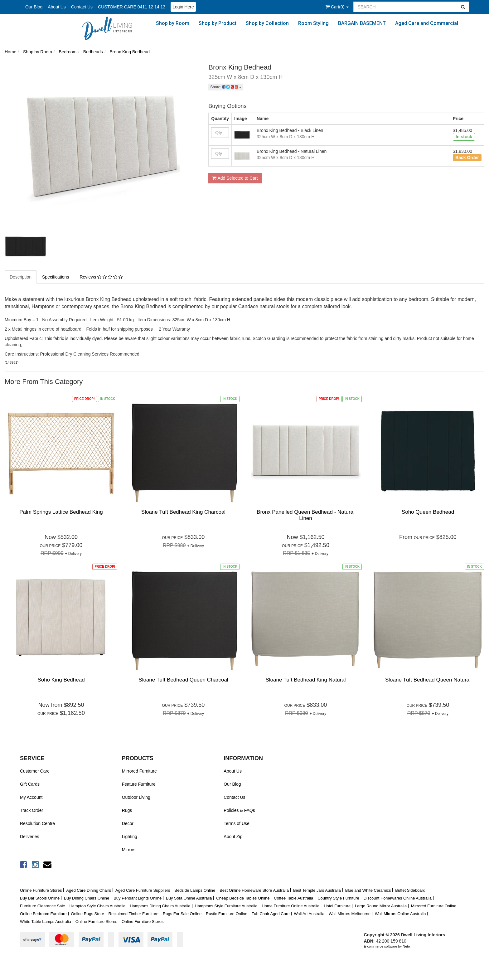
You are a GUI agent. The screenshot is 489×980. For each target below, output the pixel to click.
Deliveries (29, 837)
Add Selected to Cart (235, 178)
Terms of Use (236, 823)
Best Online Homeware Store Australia (254, 890)
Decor (128, 823)
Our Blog (34, 7)
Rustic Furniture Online (227, 914)
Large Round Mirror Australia (381, 906)
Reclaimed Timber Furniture (133, 914)
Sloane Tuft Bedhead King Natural (305, 680)
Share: (226, 87)
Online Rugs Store (87, 914)
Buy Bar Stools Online (40, 898)
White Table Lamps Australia (46, 922)
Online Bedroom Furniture (43, 914)
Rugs (127, 810)
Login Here (183, 7)
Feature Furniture (139, 784)
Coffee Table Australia (293, 898)
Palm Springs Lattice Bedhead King (61, 512)
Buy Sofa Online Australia (189, 898)
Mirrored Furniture (139, 771)
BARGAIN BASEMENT (362, 23)
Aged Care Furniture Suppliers (143, 890)
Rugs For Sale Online (182, 914)
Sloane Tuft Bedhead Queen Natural (428, 680)
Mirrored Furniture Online (434, 906)
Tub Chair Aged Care (271, 914)
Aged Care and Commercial (427, 23)
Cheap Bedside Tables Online (243, 898)
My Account (31, 797)
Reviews (101, 277)
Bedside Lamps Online (195, 890)
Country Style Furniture (338, 898)
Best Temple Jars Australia (317, 890)
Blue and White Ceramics (368, 890)
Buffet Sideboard (410, 890)
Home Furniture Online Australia (290, 906)
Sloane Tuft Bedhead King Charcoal (183, 512)
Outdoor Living (136, 797)
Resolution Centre (37, 823)
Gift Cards (30, 784)
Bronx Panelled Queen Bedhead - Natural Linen (306, 515)
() (337, 7)
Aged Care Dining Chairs (89, 890)
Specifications (56, 277)
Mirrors (129, 850)
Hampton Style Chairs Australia (97, 906)
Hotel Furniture (337, 906)
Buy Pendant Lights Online (138, 898)
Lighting (130, 837)
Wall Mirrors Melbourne (350, 914)
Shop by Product (218, 23)
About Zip (233, 837)
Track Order (31, 810)
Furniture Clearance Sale (43, 906)
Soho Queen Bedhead (428, 512)
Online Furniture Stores (41, 890)
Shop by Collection (267, 23)
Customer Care (35, 771)
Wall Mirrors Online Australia (400, 914)
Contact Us (82, 7)
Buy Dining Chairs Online (87, 898)
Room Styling (313, 23)
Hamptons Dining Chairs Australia (160, 906)
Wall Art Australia (309, 914)
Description (21, 277)
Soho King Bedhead (61, 680)
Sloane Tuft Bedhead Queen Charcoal (183, 680)
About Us (57, 7)
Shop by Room (173, 23)
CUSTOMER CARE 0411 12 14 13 (132, 7)
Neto (406, 946)
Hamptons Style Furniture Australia (226, 906)
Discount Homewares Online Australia (398, 898)
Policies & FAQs (239, 810)
